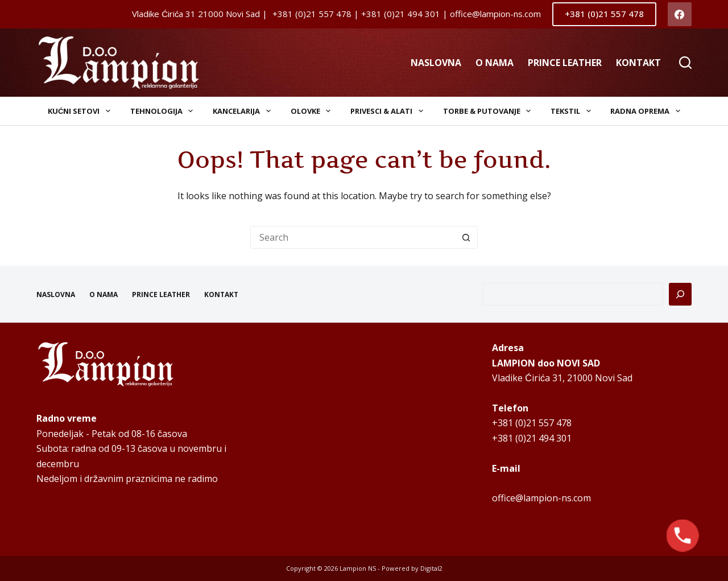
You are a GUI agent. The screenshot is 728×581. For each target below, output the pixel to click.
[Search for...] (353, 237)
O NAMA (495, 63)
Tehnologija (164, 111)
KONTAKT (638, 63)
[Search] (685, 63)
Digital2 (431, 568)
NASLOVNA (436, 63)
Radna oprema (648, 111)
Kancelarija (244, 111)
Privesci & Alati (389, 111)
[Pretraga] (680, 294)
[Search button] (466, 237)
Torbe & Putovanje (489, 111)
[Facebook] (680, 15)
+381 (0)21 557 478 (604, 14)
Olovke (313, 111)
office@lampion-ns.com (541, 498)
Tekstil (573, 111)
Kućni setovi (81, 111)
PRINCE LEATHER (565, 63)
